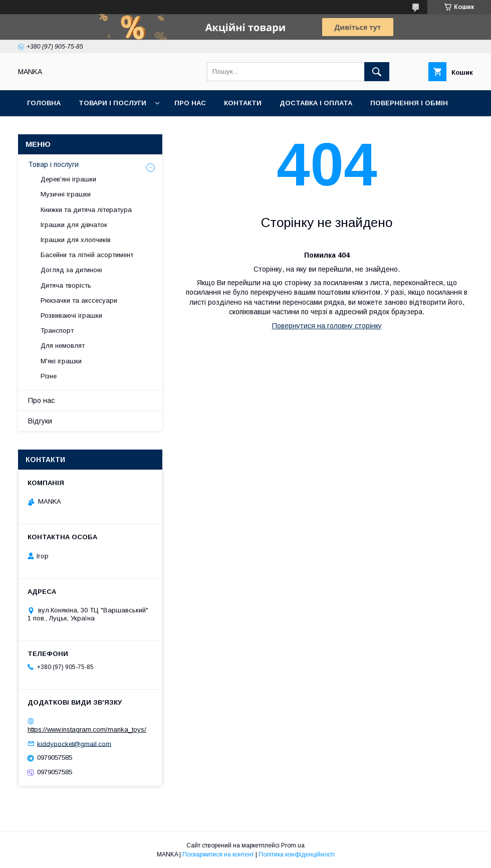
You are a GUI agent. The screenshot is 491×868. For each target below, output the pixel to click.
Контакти (243, 103)
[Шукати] (377, 72)
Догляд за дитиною (71, 270)
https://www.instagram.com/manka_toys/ (87, 729)
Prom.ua (293, 845)
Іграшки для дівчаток (74, 225)
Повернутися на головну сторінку (327, 326)
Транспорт (57, 331)
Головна (44, 103)
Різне (49, 376)
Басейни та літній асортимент (87, 255)
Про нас (190, 103)
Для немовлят (63, 346)
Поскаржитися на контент (218, 854)
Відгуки (40, 421)
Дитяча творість (66, 285)
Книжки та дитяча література (86, 210)
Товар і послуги (53, 164)
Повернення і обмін (409, 103)
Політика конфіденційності (297, 854)
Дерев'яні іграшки (68, 179)
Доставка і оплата (316, 103)
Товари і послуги (112, 103)
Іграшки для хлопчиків (76, 240)
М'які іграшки (61, 361)
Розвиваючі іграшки (71, 315)
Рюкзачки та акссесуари (79, 300)
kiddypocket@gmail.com (74, 743)
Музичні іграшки (66, 194)
